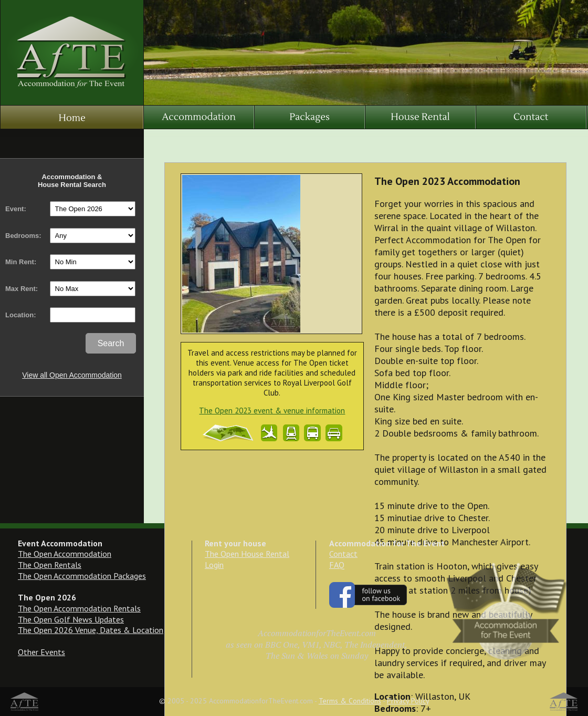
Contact (343, 554)
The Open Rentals (50, 565)
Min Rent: (21, 262)
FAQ (337, 565)
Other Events (41, 652)
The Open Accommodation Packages (82, 576)
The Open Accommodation (65, 554)
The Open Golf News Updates (71, 619)
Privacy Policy (408, 701)
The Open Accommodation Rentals (79, 608)
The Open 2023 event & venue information (272, 411)
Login (214, 565)
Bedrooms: (23, 236)
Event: (16, 209)
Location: (21, 315)
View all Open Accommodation (72, 375)
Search (111, 343)
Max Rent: (22, 289)
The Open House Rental (247, 554)
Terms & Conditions (350, 701)
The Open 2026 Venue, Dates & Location (91, 630)
